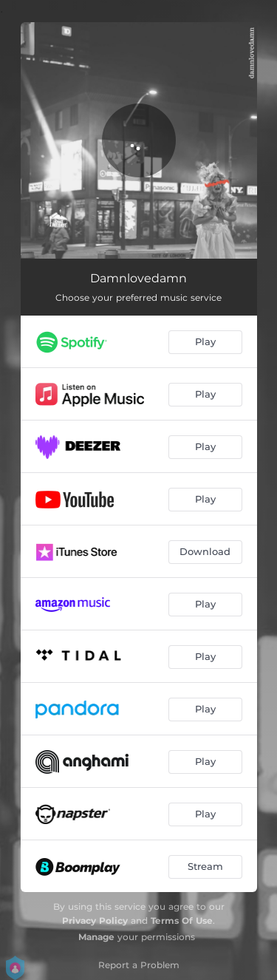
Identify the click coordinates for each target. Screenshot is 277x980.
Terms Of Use (182, 921)
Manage (96, 937)
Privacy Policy (95, 921)
